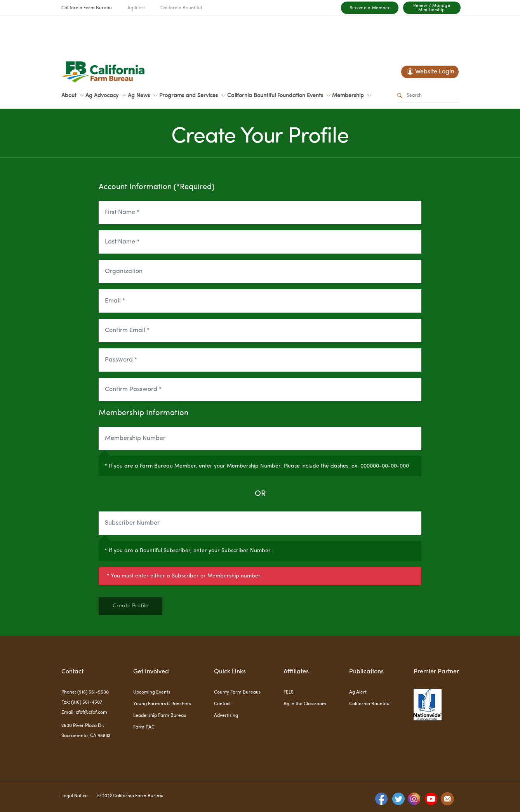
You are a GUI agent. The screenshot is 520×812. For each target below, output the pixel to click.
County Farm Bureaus (237, 692)
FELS (289, 692)
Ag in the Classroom (305, 704)
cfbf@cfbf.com (91, 713)
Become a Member (370, 8)
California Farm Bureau (87, 8)
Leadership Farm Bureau (160, 716)
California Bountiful (181, 8)
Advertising (226, 716)
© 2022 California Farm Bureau (130, 796)
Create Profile (130, 606)
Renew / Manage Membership (432, 8)
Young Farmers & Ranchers (162, 704)
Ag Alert (136, 8)
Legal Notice (75, 796)
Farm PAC (144, 727)
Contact (222, 704)
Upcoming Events (152, 692)
